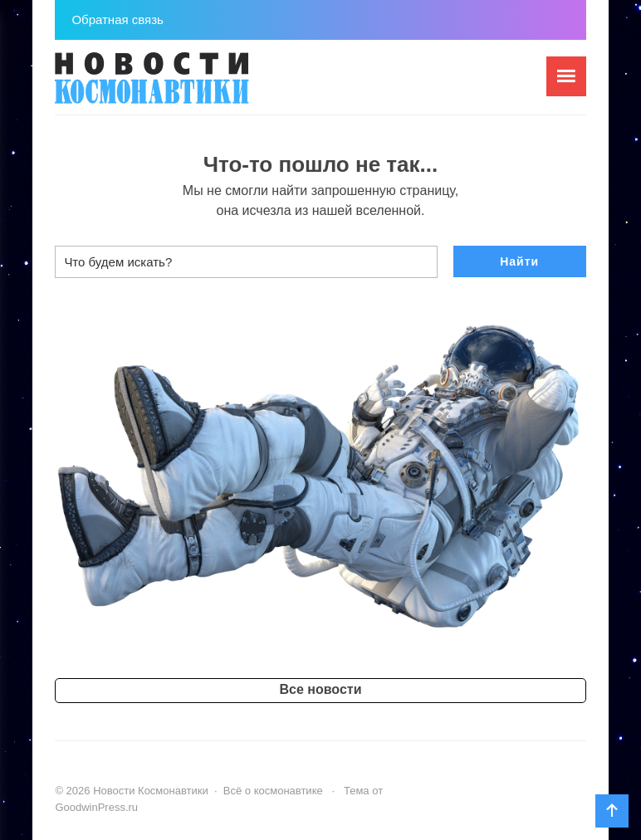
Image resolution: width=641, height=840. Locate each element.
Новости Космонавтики (179, 85)
